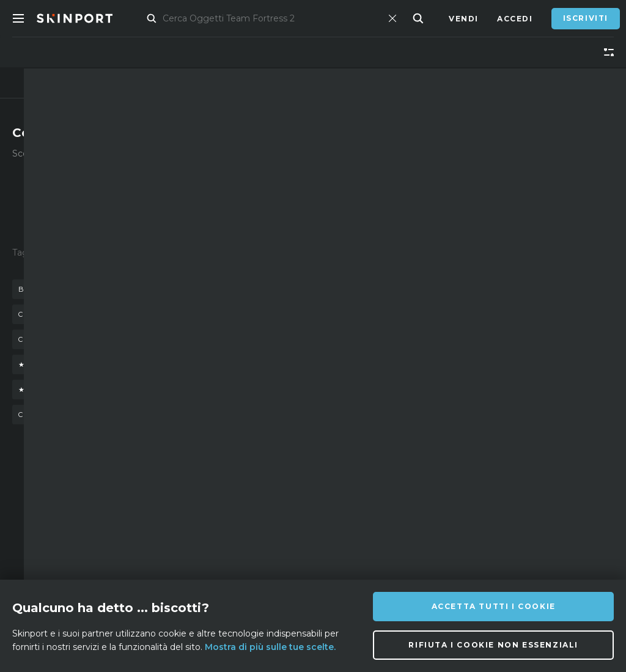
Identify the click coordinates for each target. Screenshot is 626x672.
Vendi (464, 19)
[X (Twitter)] (395, 530)
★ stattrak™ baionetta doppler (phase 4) (120, 364)
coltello (201, 289)
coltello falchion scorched (86, 339)
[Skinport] (87, 18)
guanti (257, 289)
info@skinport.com (552, 494)
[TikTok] (424, 530)
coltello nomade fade (71, 415)
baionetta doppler (110, 314)
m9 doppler (202, 314)
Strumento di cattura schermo (123, 571)
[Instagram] (365, 530)
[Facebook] (336, 559)
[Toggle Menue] (18, 18)
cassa (32, 314)
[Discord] (336, 530)
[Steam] (365, 560)
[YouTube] (455, 529)
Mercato (161, 19)
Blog (101, 534)
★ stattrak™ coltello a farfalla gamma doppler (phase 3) (160, 390)
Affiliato (112, 516)
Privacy (201, 571)
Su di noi (110, 497)
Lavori (198, 552)
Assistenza (208, 534)
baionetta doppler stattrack (90, 289)
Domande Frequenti (207, 507)
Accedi (515, 19)
